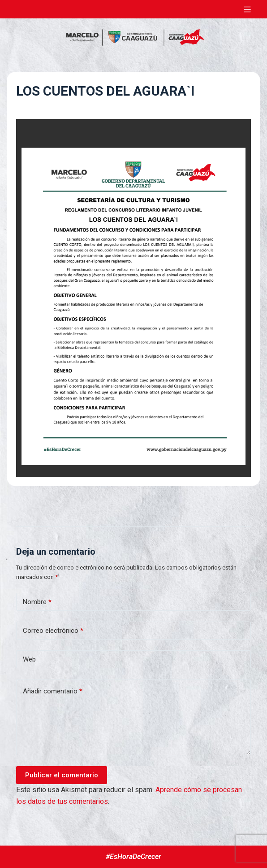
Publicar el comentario (62, 775)
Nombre (37, 602)
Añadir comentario (53, 691)
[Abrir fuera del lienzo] (247, 9)
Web (29, 659)
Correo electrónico (53, 631)
